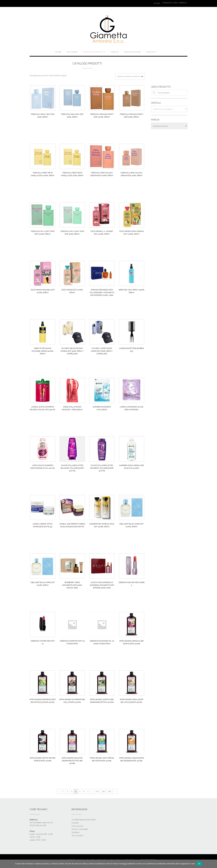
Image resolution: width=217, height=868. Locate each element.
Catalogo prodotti (94, 52)
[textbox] (169, 109)
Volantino (76, 832)
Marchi (115, 52)
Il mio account (77, 826)
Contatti (151, 52)
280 (103, 791)
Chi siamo (72, 52)
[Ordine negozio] (130, 77)
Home (58, 52)
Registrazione (133, 52)
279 (97, 791)
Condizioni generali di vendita (84, 820)
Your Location (77, 835)
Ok (199, 864)
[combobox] (169, 109)
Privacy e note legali (80, 829)
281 (110, 791)
